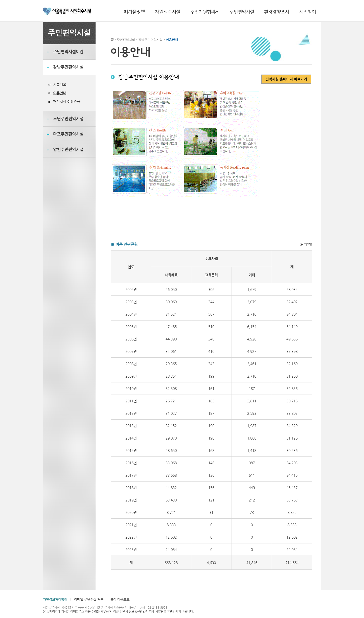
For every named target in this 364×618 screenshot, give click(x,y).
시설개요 (60, 84)
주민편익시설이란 (68, 52)
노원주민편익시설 (68, 119)
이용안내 (60, 93)
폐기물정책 (134, 12)
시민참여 (308, 12)
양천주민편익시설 (68, 150)
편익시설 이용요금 (67, 102)
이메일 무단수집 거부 (89, 599)
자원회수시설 (168, 12)
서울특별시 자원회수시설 (67, 12)
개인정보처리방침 (55, 599)
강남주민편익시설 (68, 67)
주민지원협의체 (205, 12)
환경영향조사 (277, 12)
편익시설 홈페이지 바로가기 (286, 79)
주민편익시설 (242, 12)
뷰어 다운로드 (120, 599)
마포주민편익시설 (68, 134)
